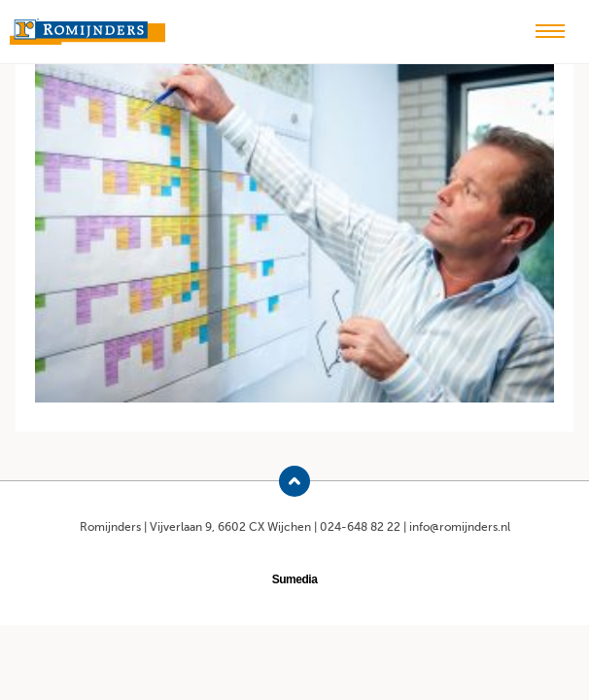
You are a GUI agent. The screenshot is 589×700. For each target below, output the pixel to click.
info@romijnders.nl (460, 527)
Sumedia (295, 579)
